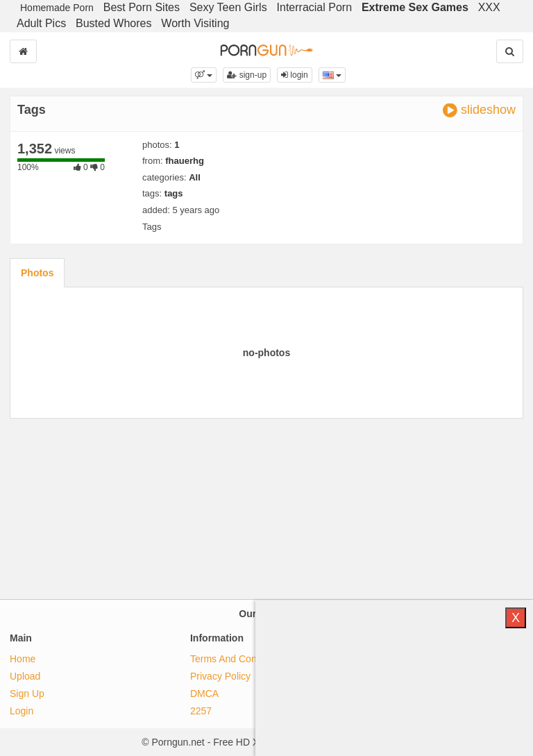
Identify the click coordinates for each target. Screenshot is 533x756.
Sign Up (27, 694)
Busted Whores (113, 23)
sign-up (247, 75)
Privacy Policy (220, 676)
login (295, 75)
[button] (204, 75)
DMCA (204, 694)
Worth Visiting (195, 23)
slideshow (479, 110)
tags (174, 193)
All (195, 177)
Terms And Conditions (237, 659)
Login (22, 711)
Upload (25, 676)
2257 (201, 711)
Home (23, 659)
